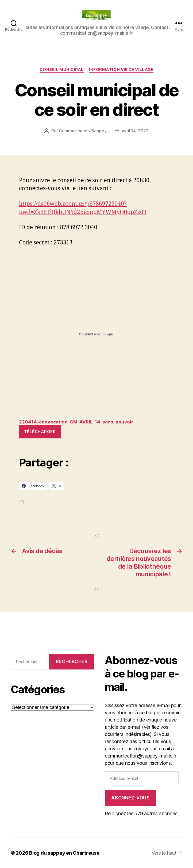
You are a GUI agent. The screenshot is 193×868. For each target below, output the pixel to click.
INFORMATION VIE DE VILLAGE (121, 70)
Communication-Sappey (83, 131)
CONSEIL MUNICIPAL (62, 70)
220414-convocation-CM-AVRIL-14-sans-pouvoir (76, 422)
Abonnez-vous (130, 798)
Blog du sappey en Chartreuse (64, 853)
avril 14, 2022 (135, 131)
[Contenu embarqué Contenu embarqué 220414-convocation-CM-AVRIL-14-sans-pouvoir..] (96, 334)
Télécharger (40, 432)
